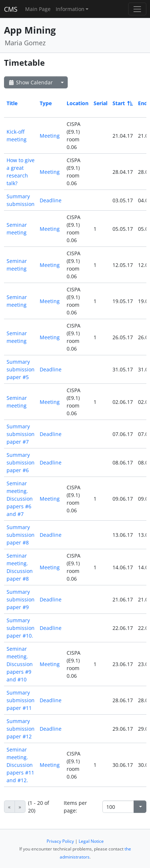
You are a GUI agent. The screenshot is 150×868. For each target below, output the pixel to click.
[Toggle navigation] (137, 9)
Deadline (51, 200)
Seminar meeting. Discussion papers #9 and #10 (20, 664)
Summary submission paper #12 (21, 729)
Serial (100, 103)
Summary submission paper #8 (21, 535)
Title (12, 103)
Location (78, 103)
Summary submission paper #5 (21, 369)
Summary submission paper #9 (21, 599)
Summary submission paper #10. (21, 628)
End (143, 103)
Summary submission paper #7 (21, 434)
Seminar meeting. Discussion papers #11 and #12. (20, 765)
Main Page (38, 9)
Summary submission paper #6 (21, 462)
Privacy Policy (60, 841)
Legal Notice (91, 841)
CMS (11, 9)
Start (122, 103)
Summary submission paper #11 (21, 700)
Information (70, 9)
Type (46, 103)
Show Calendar (30, 82)
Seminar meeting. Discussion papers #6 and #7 (20, 499)
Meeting (50, 136)
